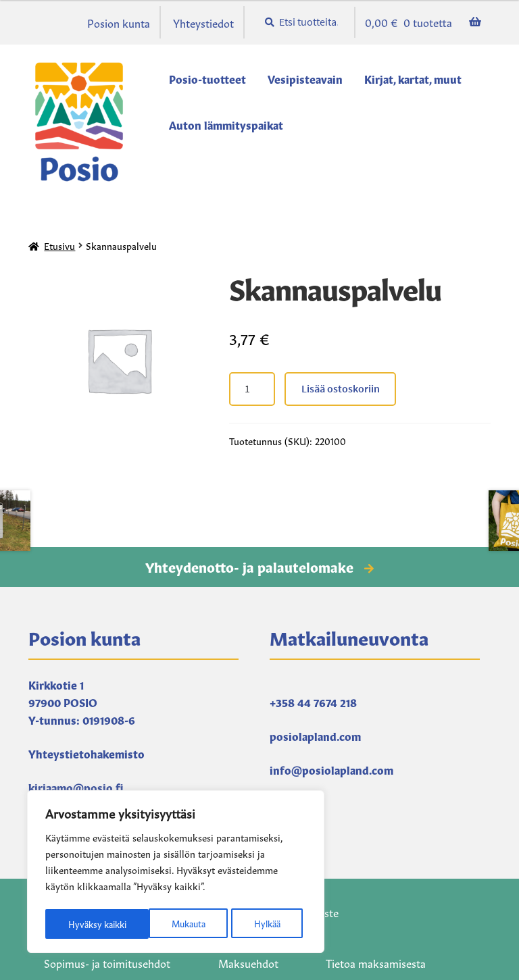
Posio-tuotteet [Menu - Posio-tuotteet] (207, 78)
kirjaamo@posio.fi (76, 787)
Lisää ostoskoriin (341, 388)
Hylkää (163, 924)
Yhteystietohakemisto (86, 753)
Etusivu (59, 245)
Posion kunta (119, 22)
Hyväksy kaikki (254, 924)
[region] (176, 874)
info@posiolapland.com (331, 769)
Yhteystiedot (203, 22)
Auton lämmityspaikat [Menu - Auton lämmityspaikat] (226, 124)
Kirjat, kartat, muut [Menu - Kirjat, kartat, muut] (413, 78)
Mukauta (84, 924)
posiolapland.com (315, 736)
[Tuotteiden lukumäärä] (252, 389)
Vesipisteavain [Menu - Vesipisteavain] (305, 78)
